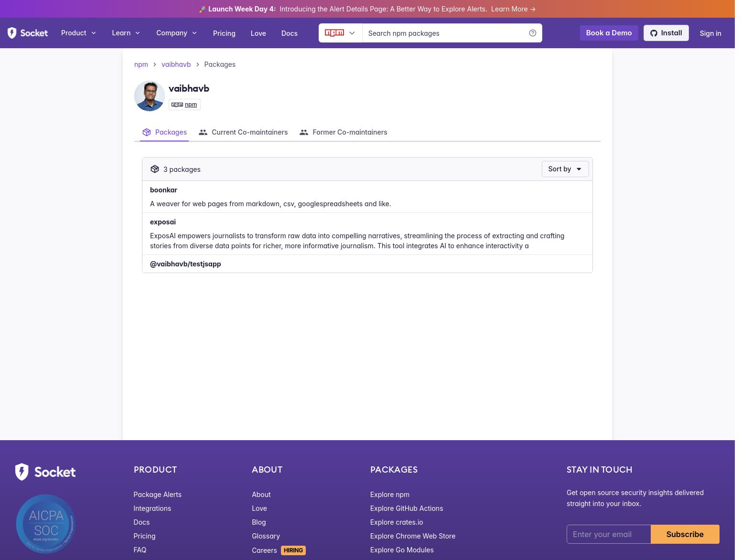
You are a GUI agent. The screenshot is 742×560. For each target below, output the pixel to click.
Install (666, 33)
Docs (290, 33)
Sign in (711, 33)
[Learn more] (533, 33)
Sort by (565, 169)
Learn (127, 33)
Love (258, 33)
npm (141, 64)
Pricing (224, 33)
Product (79, 33)
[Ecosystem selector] (340, 33)
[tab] (164, 132)
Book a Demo (609, 33)
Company (177, 33)
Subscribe (685, 534)
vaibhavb (176, 64)
